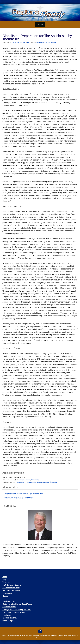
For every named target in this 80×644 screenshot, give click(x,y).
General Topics (9, 621)
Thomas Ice (52, 42)
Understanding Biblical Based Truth (17, 604)
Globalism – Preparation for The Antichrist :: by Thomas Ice (37, 482)
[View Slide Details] (40, 13)
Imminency (7, 615)
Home (5, 577)
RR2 (28, 42)
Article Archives (9, 601)
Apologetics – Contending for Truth (17, 610)
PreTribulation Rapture (12, 585)
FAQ (4, 579)
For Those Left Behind (11, 590)
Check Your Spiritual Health (14, 612)
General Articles (42, 42)
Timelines (6, 582)
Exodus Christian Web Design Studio (64, 635)
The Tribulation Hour (11, 588)
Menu (40, 24)
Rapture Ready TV (10, 618)
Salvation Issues (9, 607)
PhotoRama (7, 593)
